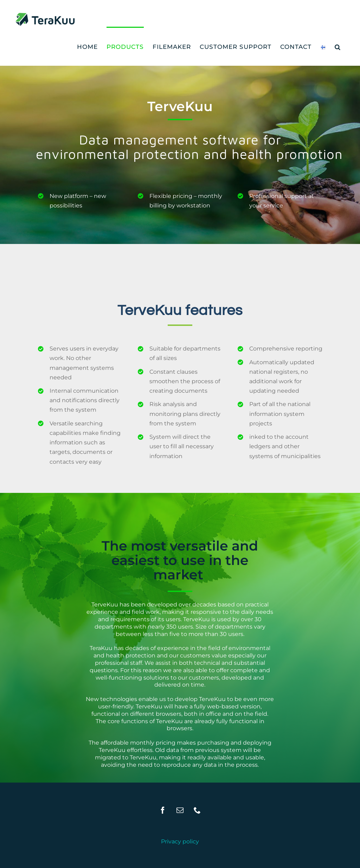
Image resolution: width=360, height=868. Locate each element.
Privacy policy (180, 841)
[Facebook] (163, 810)
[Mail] (180, 810)
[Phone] (197, 810)
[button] (338, 46)
